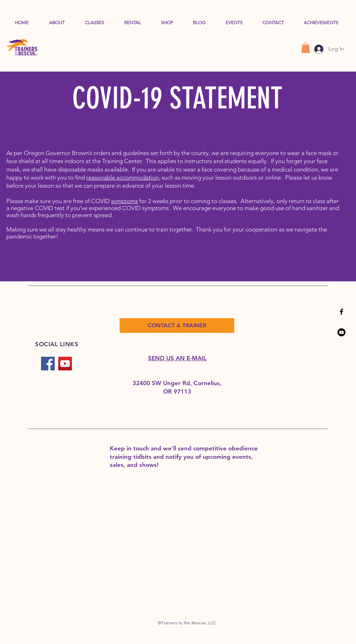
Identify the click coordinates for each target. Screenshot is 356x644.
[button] (306, 48)
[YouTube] (341, 332)
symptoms (125, 201)
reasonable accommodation (123, 177)
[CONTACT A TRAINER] (177, 326)
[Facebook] (48, 364)
